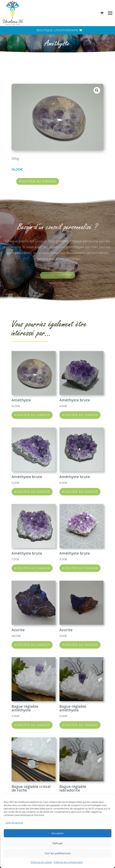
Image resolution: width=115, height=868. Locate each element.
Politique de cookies (41, 862)
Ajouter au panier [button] (32, 415)
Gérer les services (14, 823)
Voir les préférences (58, 853)
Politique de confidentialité (68, 862)
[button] (97, 90)
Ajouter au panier (38, 181)
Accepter (58, 833)
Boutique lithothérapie (57, 30)
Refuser (58, 843)
